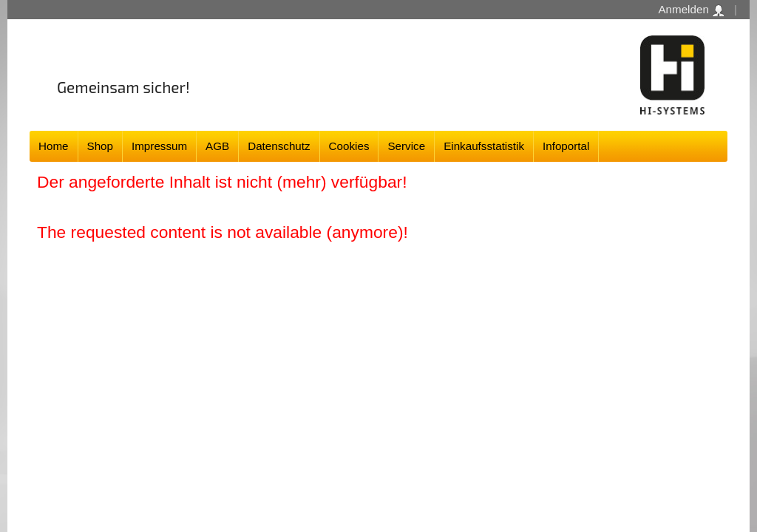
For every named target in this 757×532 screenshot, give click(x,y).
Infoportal (566, 146)
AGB (217, 146)
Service (406, 146)
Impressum (159, 146)
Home (54, 146)
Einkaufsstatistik (484, 146)
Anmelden (691, 10)
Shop (100, 146)
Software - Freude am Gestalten (673, 75)
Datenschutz (279, 146)
